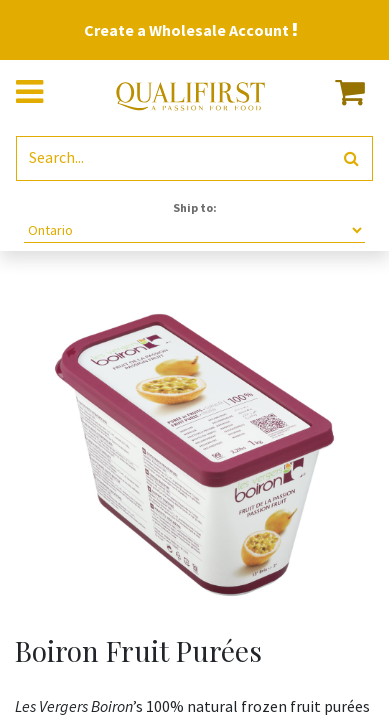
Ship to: (195, 207)
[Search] (351, 158)
